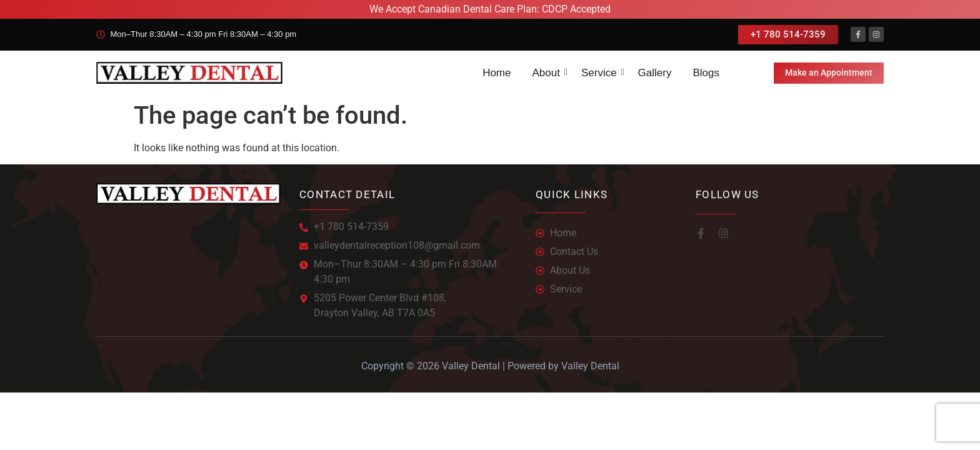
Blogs (706, 72)
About (548, 72)
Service (601, 72)
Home (497, 72)
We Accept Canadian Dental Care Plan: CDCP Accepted (490, 9)
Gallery (655, 72)
